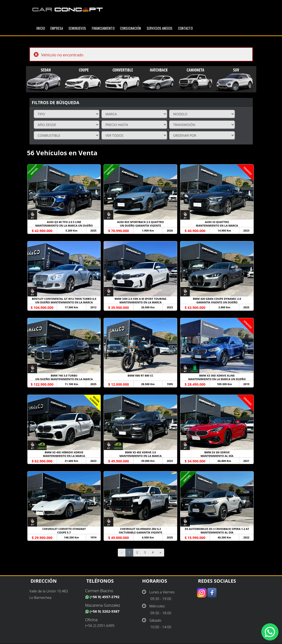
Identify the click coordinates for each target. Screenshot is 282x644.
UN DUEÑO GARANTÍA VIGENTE (140, 225)
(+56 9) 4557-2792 (102, 597)
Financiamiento (103, 28)
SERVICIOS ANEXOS (160, 28)
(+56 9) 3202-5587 (102, 611)
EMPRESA (57, 28)
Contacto (185, 28)
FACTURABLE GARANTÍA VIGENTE (140, 533)
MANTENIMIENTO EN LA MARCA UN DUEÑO (64, 225)
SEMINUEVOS (77, 28)
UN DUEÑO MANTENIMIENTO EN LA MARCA (64, 302)
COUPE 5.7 (64, 533)
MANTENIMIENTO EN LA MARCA (217, 225)
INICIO (41, 28)
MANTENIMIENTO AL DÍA (217, 456)
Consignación (130, 28)
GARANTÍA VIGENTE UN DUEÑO (217, 302)
